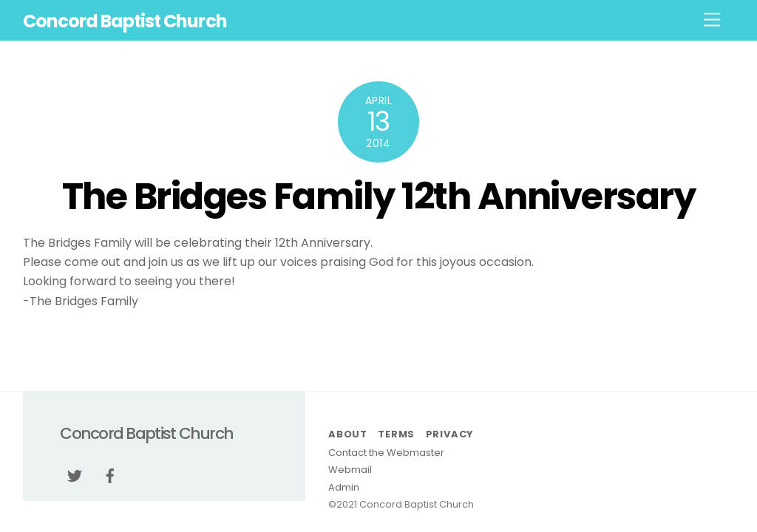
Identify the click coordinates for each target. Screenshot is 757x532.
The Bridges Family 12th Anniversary (379, 196)
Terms (396, 434)
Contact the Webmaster (386, 453)
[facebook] (110, 475)
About (348, 434)
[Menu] (712, 20)
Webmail (350, 470)
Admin (344, 487)
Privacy (449, 434)
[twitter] (75, 475)
